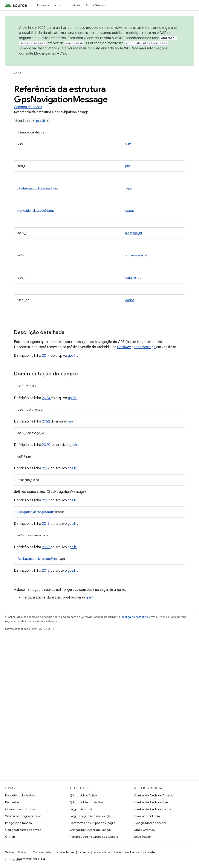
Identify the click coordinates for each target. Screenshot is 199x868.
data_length (134, 278)
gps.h (41, 121)
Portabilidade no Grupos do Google (94, 837)
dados (130, 300)
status (130, 211)
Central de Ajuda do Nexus (153, 809)
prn (128, 166)
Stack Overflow (145, 830)
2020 (47, 445)
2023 (46, 398)
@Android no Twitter (84, 795)
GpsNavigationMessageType (38, 188)
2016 (46, 500)
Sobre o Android (17, 852)
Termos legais (65, 852)
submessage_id (136, 255)
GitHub (10, 837)
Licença (84, 852)
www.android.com (147, 816)
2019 (46, 524)
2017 (46, 468)
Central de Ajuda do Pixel (151, 802)
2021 (46, 547)
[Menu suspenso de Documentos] (62, 5)
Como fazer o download (22, 809)
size (128, 144)
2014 (46, 356)
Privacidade (102, 852)
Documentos (47, 5)
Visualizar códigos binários (23, 816)
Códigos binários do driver (23, 830)
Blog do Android (81, 809)
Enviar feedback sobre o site (135, 852)
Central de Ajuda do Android (154, 795)
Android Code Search (89, 5)
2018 (46, 571)
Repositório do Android (21, 795)
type (129, 188)
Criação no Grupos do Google (90, 830)
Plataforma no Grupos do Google (93, 823)
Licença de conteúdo (134, 617)
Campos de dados (28, 107)
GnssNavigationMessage (137, 347)
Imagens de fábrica (18, 823)
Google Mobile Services (150, 823)
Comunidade (42, 852)
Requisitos (12, 802)
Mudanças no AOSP (50, 54)
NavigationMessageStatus (36, 211)
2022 (46, 421)
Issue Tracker (143, 837)
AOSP (18, 73)
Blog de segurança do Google (90, 816)
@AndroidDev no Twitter (86, 802)
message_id (134, 233)
